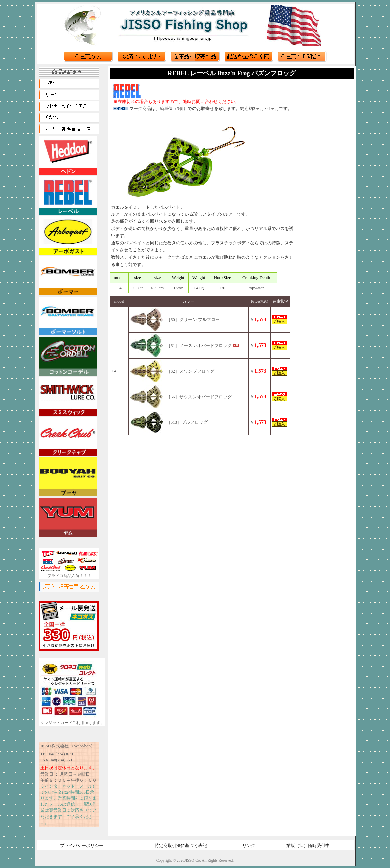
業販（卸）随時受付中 (308, 846)
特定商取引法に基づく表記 (181, 846)
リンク (249, 846)
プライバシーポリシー (82, 846)
